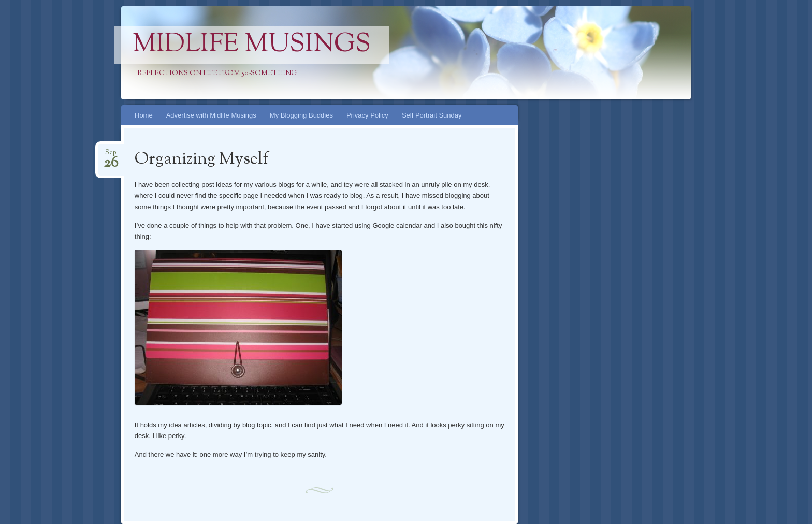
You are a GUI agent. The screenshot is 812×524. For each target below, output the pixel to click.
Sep (111, 156)
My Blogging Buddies (301, 115)
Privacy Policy (367, 115)
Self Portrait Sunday (432, 115)
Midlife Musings (252, 45)
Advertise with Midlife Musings (211, 115)
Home (144, 115)
